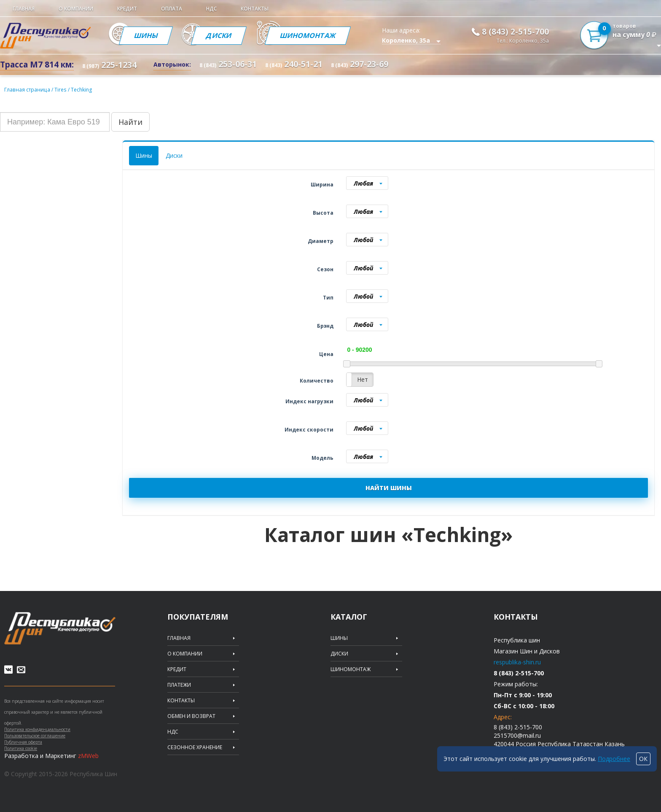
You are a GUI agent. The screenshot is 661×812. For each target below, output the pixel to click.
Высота (323, 212)
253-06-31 (228, 64)
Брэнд (325, 325)
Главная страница (27, 89)
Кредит (127, 9)
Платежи (179, 685)
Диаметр (321, 241)
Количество (317, 380)
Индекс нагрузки (309, 401)
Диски (220, 35)
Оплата (172, 9)
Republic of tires (60, 628)
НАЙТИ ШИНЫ (389, 487)
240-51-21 (294, 64)
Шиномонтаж (310, 35)
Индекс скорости (309, 429)
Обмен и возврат (191, 716)
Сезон (325, 269)
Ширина (322, 184)
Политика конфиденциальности (37, 729)
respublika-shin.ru (517, 662)
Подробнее (614, 759)
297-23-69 (360, 64)
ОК (643, 759)
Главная (24, 9)
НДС (211, 9)
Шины (146, 35)
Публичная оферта (23, 742)
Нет (363, 379)
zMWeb (88, 756)
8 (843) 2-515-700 (515, 32)
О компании (76, 9)
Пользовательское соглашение (35, 736)
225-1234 (109, 65)
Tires (60, 89)
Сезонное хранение (195, 747)
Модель (322, 457)
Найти (130, 121)
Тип (328, 297)
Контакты (255, 9)
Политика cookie (21, 748)
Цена (326, 354)
